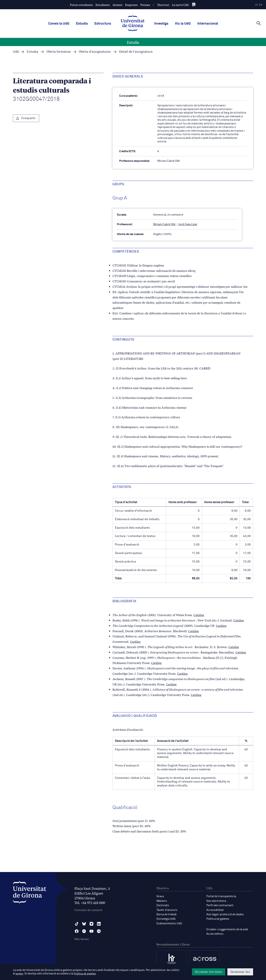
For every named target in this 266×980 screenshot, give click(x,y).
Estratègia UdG (166, 919)
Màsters (162, 901)
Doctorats (163, 905)
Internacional (208, 24)
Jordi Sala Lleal (188, 224)
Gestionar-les (240, 972)
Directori (163, 5)
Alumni (117, 5)
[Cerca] (259, 23)
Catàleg (199, 615)
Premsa (145, 5)
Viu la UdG (183, 24)
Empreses (131, 5)
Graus (160, 896)
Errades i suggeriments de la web (227, 929)
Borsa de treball (166, 914)
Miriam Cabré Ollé (164, 224)
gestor (20, 974)
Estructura (103, 24)
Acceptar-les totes (209, 972)
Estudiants (103, 5)
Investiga (161, 24)
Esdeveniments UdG (169, 923)
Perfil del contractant (220, 905)
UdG (16, 52)
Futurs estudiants (81, 5)
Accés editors (215, 933)
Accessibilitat (215, 910)
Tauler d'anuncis (167, 910)
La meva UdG (180, 5)
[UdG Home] (133, 24)
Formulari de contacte (88, 910)
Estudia (82, 24)
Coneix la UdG (59, 24)
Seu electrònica (216, 901)
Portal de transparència (221, 896)
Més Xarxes (82, 939)
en (261, 5)
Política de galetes (218, 919)
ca (256, 5)
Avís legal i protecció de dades (225, 914)
